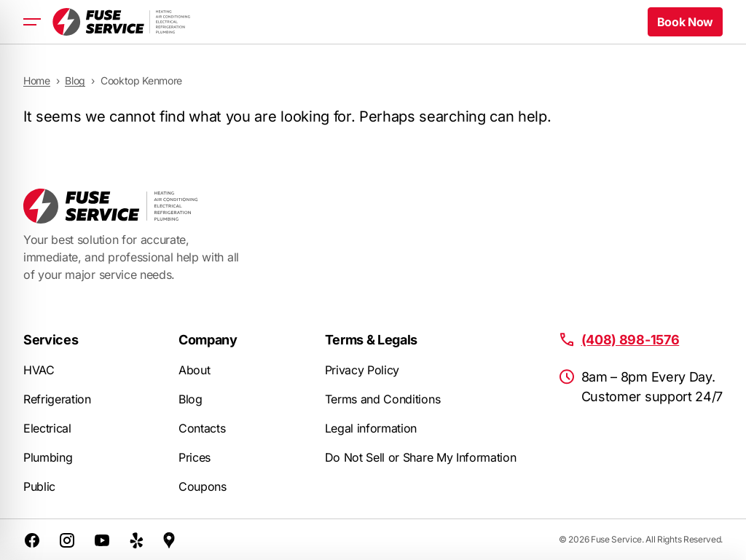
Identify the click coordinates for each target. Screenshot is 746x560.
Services (51, 340)
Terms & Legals (372, 340)
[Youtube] (102, 540)
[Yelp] (137, 540)
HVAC (39, 370)
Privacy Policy (362, 370)
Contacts (202, 428)
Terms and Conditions (383, 399)
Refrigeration (57, 399)
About (194, 370)
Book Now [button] (685, 22)
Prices (195, 457)
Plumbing (48, 457)
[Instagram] (67, 540)
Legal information (371, 428)
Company (208, 340)
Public (39, 486)
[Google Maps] (169, 540)
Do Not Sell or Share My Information (421, 457)
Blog (191, 399)
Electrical (47, 428)
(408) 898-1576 (631, 340)
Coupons (203, 486)
